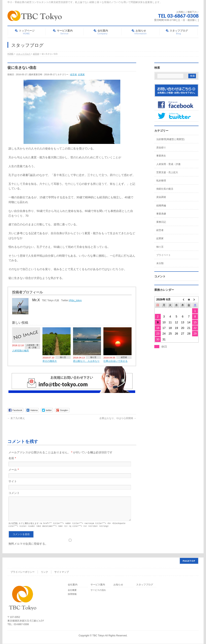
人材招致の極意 (21, 350)
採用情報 (72, 594)
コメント (14, 493)
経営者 (74, 74)
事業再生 (161, 156)
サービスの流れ (98, 590)
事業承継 (161, 214)
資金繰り (161, 148)
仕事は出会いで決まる (115, 361)
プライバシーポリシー (23, 572)
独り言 (63, 357)
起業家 (81, 74)
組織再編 (161, 206)
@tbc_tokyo (75, 300)
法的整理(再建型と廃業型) (170, 139)
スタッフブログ (145, 585)
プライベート (164, 255)
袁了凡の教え (16, 418)
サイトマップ (62, 572)
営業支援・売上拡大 (167, 172)
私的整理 (161, 181)
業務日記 (161, 222)
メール (14, 470)
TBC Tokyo (98, 636)
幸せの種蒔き (50, 361)
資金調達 (161, 197)
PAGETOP (189, 561)
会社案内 (73, 585)
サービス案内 (98, 585)
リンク (44, 572)
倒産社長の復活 (165, 189)
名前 (12, 458)
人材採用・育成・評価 (32, 346)
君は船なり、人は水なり (86, 361)
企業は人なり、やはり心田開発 (118, 418)
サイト (13, 481)
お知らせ (118, 585)
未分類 (160, 263)
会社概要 (72, 590)
